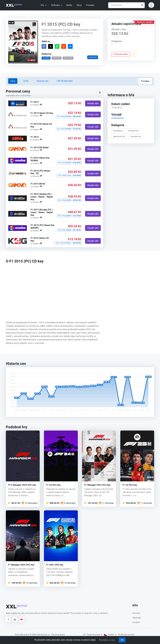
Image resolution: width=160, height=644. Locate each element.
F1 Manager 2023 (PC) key (97, 485)
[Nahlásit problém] (133, 54)
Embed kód (93, 57)
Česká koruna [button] (93, 635)
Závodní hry (133, 131)
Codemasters (118, 118)
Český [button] (110, 635)
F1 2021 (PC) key (55, 565)
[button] (151, 5)
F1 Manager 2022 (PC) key (21, 565)
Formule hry (136, 136)
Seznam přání (120, 54)
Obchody (137, 618)
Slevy (79, 5)
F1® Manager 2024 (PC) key (22, 485)
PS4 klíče (57, 58)
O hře (26, 81)
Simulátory (118, 131)
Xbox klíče (68, 58)
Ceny (13, 81)
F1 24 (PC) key (53, 485)
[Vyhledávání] (126, 5)
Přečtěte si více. (107, 640)
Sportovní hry (119, 136)
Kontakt (136, 622)
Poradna (90, 5)
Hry (43, 5)
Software (57, 5)
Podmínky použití (126, 635)
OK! (122, 640)
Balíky (69, 5)
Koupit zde (93, 103)
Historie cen (42, 81)
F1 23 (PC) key (130, 485)
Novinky (136, 613)
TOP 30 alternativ (65, 81)
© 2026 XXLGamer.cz (40, 635)
